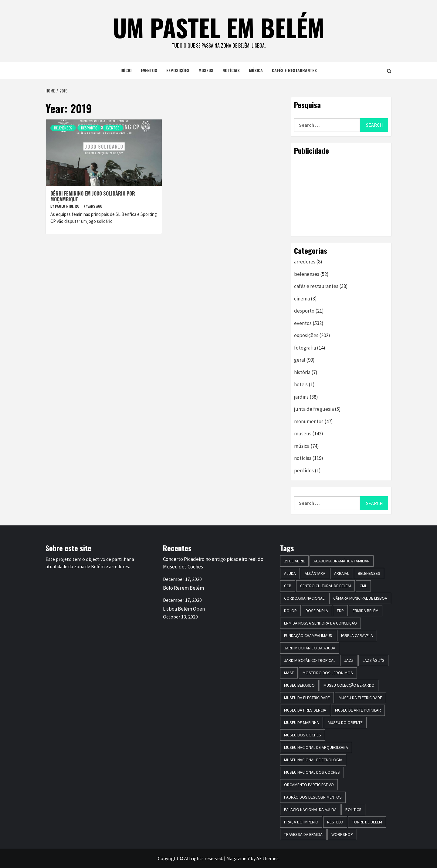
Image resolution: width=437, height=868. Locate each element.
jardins (301, 397)
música (256, 70)
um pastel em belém (219, 27)
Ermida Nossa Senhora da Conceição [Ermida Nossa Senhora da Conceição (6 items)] (320, 623)
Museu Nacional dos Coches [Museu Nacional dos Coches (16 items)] (312, 772)
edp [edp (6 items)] (340, 611)
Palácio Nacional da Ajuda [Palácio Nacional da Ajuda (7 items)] (310, 809)
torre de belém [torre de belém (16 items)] (367, 822)
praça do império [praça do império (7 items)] (301, 822)
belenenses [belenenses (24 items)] (369, 573)
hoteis (301, 384)
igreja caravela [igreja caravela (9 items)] (357, 635)
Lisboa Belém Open (184, 609)
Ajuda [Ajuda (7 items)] (290, 573)
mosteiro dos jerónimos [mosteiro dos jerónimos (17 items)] (328, 673)
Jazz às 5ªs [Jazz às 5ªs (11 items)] (373, 660)
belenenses (63, 128)
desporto (89, 128)
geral (300, 360)
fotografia (305, 348)
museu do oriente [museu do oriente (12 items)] (345, 722)
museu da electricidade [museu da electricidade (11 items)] (307, 698)
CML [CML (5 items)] (363, 586)
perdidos (304, 471)
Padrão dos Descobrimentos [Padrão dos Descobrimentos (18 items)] (313, 797)
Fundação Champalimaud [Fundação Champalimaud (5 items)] (308, 635)
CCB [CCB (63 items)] (288, 586)
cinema (302, 299)
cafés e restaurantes (294, 70)
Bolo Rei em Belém (183, 588)
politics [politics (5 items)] (353, 809)
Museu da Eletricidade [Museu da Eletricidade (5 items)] (360, 698)
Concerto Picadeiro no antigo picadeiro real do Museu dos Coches (213, 563)
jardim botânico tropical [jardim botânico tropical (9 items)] (310, 660)
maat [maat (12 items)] (289, 673)
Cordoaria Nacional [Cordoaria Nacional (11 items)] (304, 598)
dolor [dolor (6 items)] (290, 611)
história (302, 372)
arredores (305, 262)
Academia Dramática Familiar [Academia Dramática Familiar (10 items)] (342, 561)
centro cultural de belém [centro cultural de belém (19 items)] (325, 586)
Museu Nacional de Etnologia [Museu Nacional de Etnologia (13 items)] (313, 760)
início (126, 70)
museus (206, 70)
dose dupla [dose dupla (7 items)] (317, 611)
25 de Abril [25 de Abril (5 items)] (294, 561)
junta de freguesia (314, 409)
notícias (231, 70)
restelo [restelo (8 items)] (335, 822)
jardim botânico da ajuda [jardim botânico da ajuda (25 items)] (310, 648)
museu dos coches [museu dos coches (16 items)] (303, 735)
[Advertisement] (341, 196)
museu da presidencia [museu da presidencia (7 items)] (305, 710)
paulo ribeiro (68, 206)
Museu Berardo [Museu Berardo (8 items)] (299, 685)
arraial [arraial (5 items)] (342, 573)
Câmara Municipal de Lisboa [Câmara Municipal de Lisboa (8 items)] (360, 598)
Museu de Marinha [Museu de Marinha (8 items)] (301, 722)
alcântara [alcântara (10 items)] (315, 573)
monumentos (309, 421)
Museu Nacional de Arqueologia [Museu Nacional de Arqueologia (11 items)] (316, 747)
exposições (178, 70)
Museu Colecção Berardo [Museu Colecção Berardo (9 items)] (349, 685)
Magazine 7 (238, 858)
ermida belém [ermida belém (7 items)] (366, 611)
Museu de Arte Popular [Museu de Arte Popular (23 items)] (358, 710)
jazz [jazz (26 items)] (349, 660)
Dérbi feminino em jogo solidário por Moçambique (93, 196)
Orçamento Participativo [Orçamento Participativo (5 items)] (309, 785)
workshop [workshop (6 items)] (342, 834)
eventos (149, 70)
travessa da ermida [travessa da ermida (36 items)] (303, 834)
